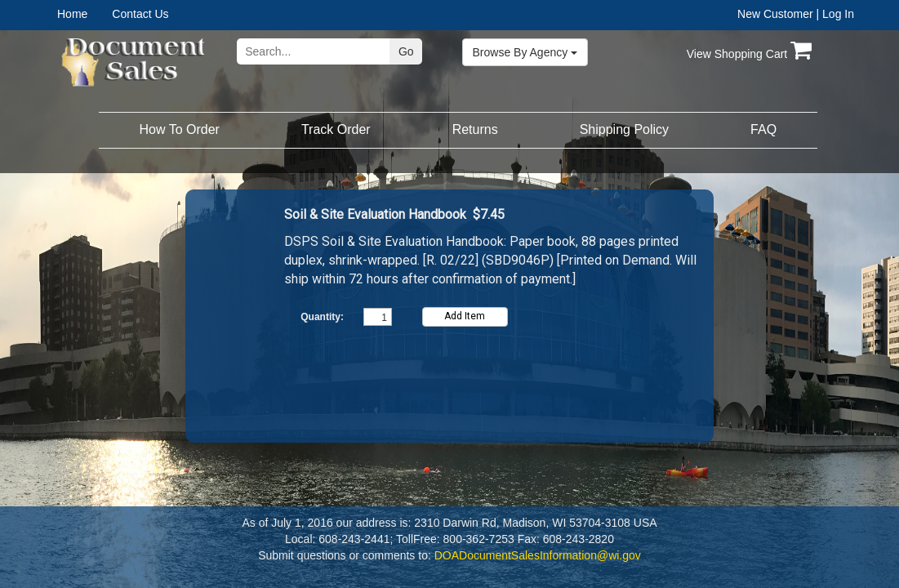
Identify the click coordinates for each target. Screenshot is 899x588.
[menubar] (109, 14)
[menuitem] (85, 14)
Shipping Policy (624, 129)
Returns (475, 129)
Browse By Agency (525, 52)
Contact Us (140, 14)
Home (72, 14)
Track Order (336, 129)
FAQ (763, 129)
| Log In (835, 14)
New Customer (775, 14)
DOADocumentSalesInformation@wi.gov (538, 555)
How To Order (180, 129)
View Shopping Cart (749, 54)
